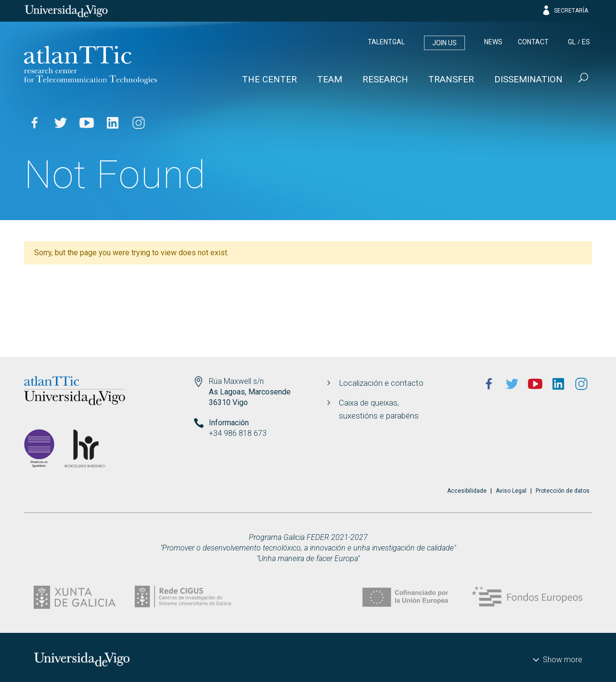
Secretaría (565, 11)
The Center (269, 79)
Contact (533, 42)
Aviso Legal (511, 491)
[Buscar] (582, 79)
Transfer (451, 79)
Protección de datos (563, 491)
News (493, 42)
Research (385, 79)
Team (330, 79)
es (586, 42)
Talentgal (386, 42)
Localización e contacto (381, 383)
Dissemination (528, 79)
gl (572, 42)
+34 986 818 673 (238, 433)
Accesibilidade (467, 491)
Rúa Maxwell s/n (236, 381)
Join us (444, 43)
